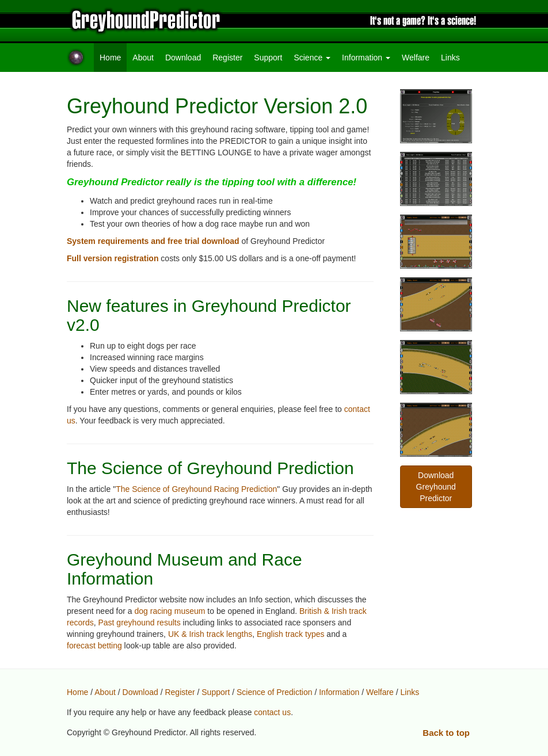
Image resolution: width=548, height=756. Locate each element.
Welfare (416, 58)
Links (450, 58)
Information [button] (366, 58)
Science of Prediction (275, 692)
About (143, 58)
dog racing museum (170, 611)
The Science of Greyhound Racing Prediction (196, 489)
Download (183, 58)
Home (113, 57)
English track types (291, 634)
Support (268, 58)
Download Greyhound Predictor (436, 487)
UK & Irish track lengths (210, 634)
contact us (272, 712)
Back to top (446, 733)
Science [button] (312, 58)
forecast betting (94, 646)
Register (227, 58)
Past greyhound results (139, 623)
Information (339, 692)
